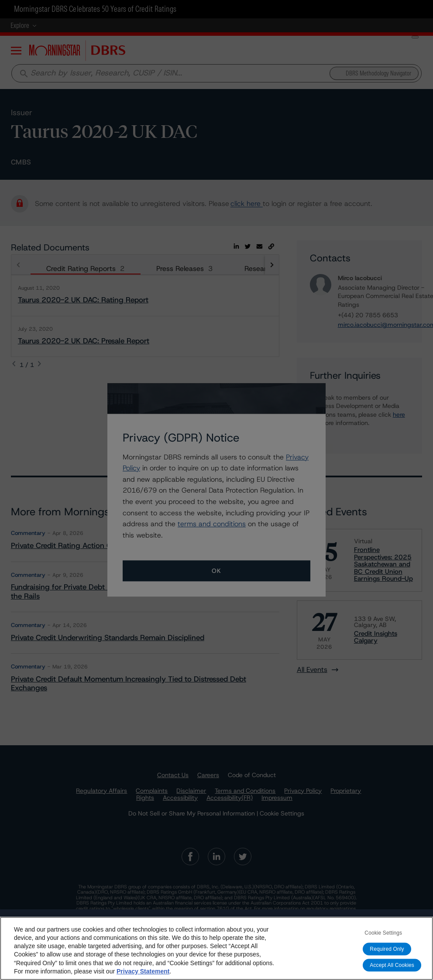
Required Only (387, 949)
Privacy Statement (143, 971)
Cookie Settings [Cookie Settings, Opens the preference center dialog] (383, 933)
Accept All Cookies (392, 965)
